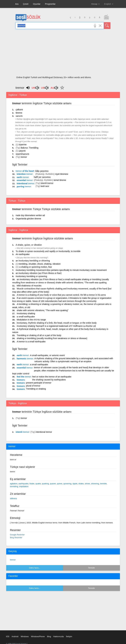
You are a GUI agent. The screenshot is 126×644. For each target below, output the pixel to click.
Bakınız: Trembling (29, 148)
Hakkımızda (58, 636)
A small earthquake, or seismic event (47, 355)
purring (24, 186)
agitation (14, 484)
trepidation (24, 486)
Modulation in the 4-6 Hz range (31, 320)
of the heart (25, 171)
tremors (21, 380)
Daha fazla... (35, 568)
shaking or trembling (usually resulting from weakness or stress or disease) (52, 338)
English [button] (109, 4)
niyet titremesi (62, 174)
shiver (87, 484)
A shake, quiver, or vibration (29, 245)
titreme (19, 113)
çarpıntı (22, 151)
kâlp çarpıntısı (42, 171)
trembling (14, 486)
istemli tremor (47, 183)
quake (38, 484)
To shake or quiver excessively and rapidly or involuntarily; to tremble (48, 251)
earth (23, 177)
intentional (25, 183)
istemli (22, 432)
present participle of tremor (39, 383)
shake (81, 484)
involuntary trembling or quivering (31, 276)
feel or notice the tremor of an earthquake (52, 377)
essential (25, 180)
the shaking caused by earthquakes (49, 380)
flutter (32, 484)
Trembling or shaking (36, 389)
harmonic (25, 359)
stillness (14, 498)
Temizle (91, 568)
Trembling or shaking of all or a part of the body (39, 335)
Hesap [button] (95, 4)
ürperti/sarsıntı (22, 154)
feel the (24, 377)
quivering (67, 484)
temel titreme (60, 180)
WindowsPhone (38, 636)
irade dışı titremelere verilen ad (30, 215)
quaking (45, 484)
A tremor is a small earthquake (31, 342)
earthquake (23, 484)
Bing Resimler (16, 538)
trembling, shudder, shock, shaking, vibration (40, 264)
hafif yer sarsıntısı (42, 177)
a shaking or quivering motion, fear (36, 267)
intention (25, 174)
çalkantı (19, 110)
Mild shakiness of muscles (29, 286)
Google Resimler (17, 535)
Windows (25, 636)
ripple (75, 484)
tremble (103, 484)
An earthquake (23, 254)
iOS (8, 636)
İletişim (69, 636)
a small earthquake (26, 317)
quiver (60, 484)
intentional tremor (44, 432)
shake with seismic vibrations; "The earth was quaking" (43, 310)
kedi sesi (45, 186)
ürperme (22, 145)
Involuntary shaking (26, 313)
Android (15, 636)
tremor (24, 157)
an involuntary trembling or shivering (33, 261)
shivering (95, 484)
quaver (53, 484)
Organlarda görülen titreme (28, 219)
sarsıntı (19, 116)
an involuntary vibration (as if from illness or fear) (39, 273)
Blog (49, 636)
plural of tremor (33, 386)
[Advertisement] (63, 54)
